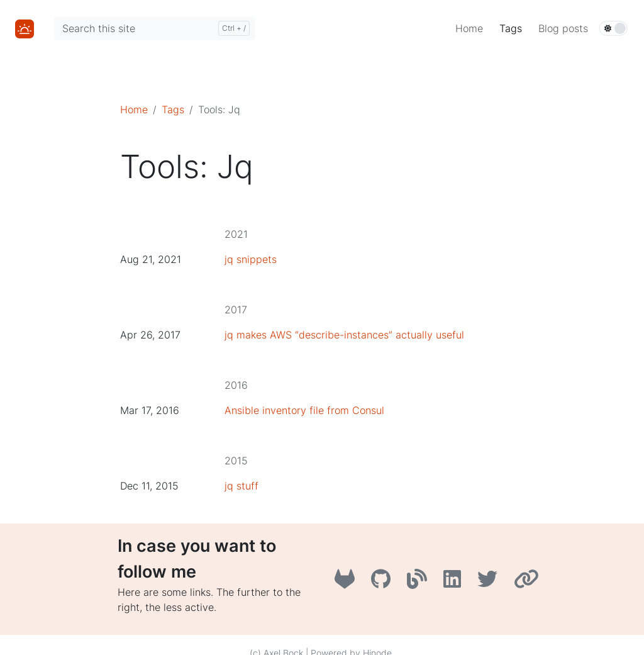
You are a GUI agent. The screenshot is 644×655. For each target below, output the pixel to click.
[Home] (25, 28)
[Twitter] (491, 583)
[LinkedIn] (455, 583)
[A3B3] (420, 583)
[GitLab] (348, 583)
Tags (173, 109)
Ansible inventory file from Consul (304, 410)
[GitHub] (384, 583)
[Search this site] (155, 28)
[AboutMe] (528, 583)
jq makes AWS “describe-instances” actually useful (344, 335)
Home (134, 109)
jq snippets (251, 259)
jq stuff (241, 486)
